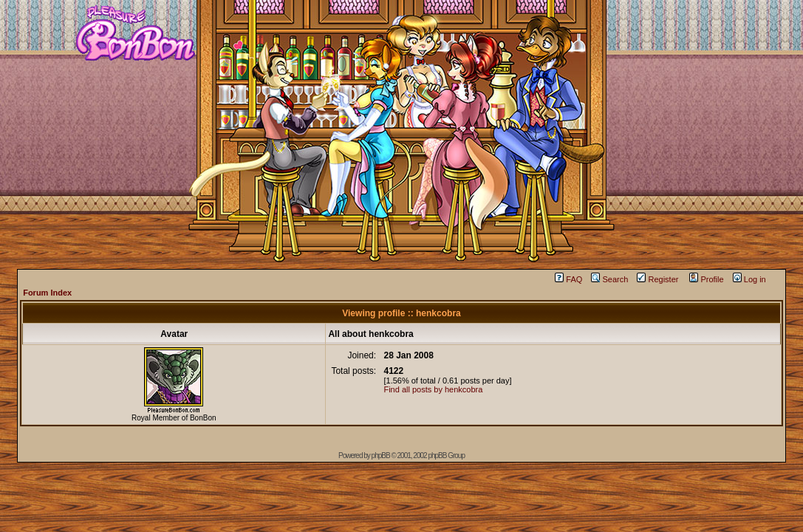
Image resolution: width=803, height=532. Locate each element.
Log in (749, 279)
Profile (706, 279)
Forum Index (47, 293)
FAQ (568, 279)
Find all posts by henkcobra (433, 389)
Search (609, 279)
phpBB (381, 456)
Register (657, 279)
